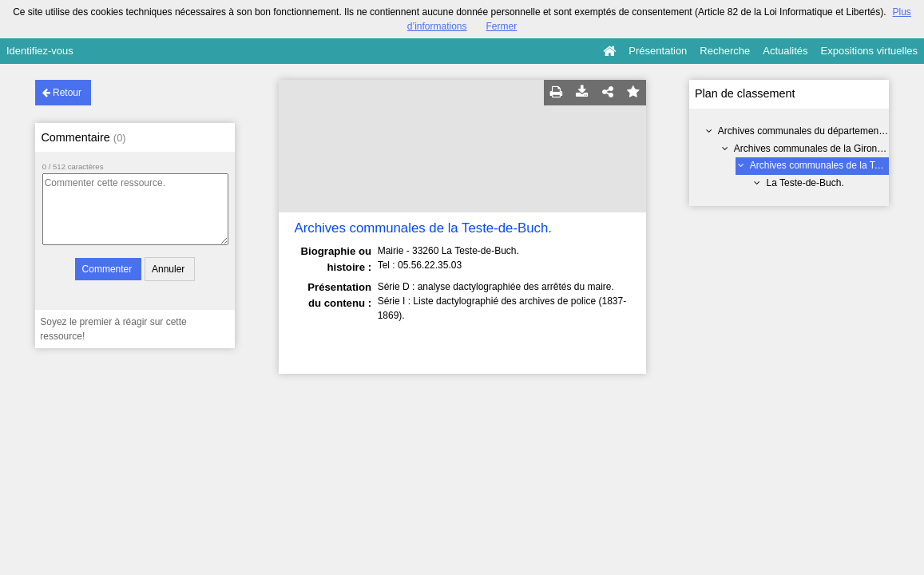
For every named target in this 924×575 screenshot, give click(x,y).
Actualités (785, 51)
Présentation (658, 51)
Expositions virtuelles (869, 51)
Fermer (502, 26)
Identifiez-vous (40, 51)
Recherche (725, 51)
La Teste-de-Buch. (805, 183)
